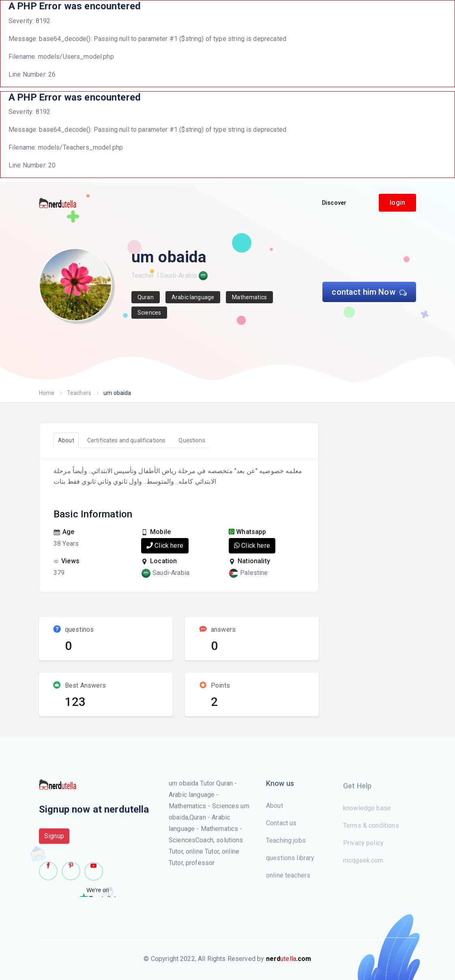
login (397, 203)
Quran (146, 297)
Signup (54, 843)
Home (47, 393)
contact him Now (369, 292)
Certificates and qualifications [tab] (127, 440)
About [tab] (66, 440)
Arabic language (193, 297)
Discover (334, 203)
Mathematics (249, 297)
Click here (165, 546)
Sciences (149, 313)
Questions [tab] (192, 440)
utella (289, 959)
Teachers (79, 393)
